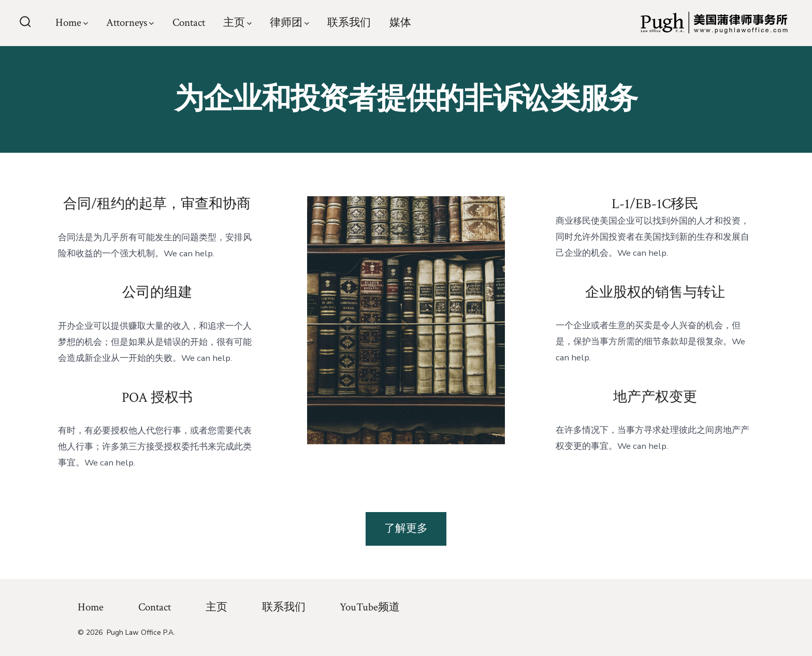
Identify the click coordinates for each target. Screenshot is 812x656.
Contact (189, 23)
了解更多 (406, 528)
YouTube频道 (370, 607)
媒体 (400, 23)
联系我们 (349, 23)
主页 (237, 23)
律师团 (289, 23)
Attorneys (130, 23)
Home (72, 23)
